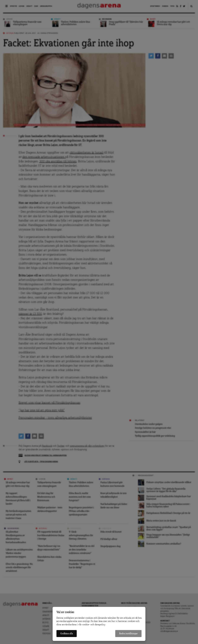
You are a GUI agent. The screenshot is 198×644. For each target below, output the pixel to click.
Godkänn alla (67, 634)
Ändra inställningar (128, 634)
